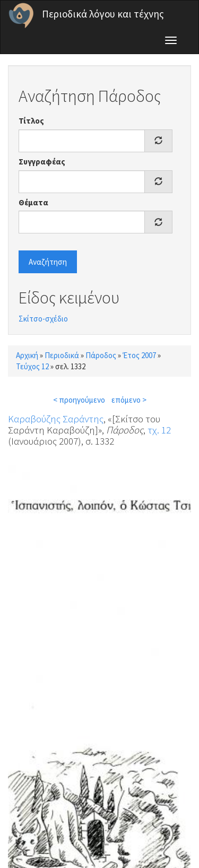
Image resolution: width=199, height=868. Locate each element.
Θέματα (33, 202)
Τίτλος (31, 121)
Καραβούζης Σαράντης (56, 419)
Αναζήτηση (48, 262)
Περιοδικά (62, 355)
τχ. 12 (159, 430)
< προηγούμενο (79, 400)
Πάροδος (101, 355)
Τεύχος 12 (32, 366)
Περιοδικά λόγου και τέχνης (103, 14)
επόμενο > (129, 400)
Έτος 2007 (139, 355)
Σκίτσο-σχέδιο (43, 319)
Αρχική (27, 355)
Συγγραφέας (42, 162)
